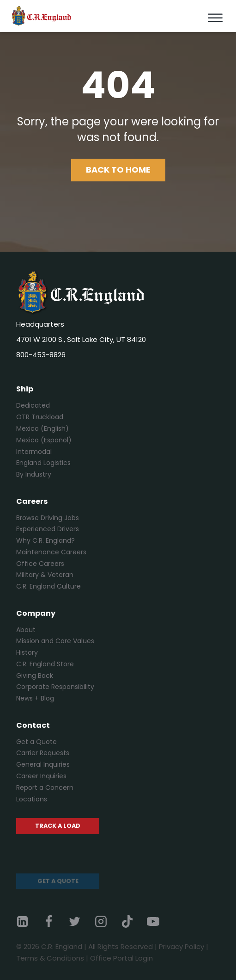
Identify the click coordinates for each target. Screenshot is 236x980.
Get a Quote (36, 742)
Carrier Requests (43, 753)
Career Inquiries (41, 776)
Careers (32, 501)
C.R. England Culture (48, 586)
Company (36, 613)
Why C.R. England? (45, 540)
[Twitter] (81, 921)
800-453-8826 (41, 355)
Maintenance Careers (51, 552)
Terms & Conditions (50, 958)
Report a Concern (45, 788)
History (27, 652)
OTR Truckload (40, 417)
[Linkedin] (29, 921)
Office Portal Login (121, 958)
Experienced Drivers (48, 529)
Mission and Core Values (55, 641)
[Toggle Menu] (215, 18)
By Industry (34, 474)
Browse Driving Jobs (48, 518)
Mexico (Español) (44, 440)
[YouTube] (159, 921)
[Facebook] (55, 921)
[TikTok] (133, 921)
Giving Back (35, 676)
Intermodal (34, 452)
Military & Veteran (45, 575)
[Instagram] (107, 921)
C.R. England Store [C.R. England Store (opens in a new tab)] (45, 664)
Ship (25, 389)
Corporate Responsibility (55, 687)
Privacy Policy (182, 946)
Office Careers (40, 564)
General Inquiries (43, 764)
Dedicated (33, 405)
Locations (32, 799)
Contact (33, 725)
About (26, 630)
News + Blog (35, 698)
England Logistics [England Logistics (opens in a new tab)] (43, 463)
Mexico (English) (42, 428)
